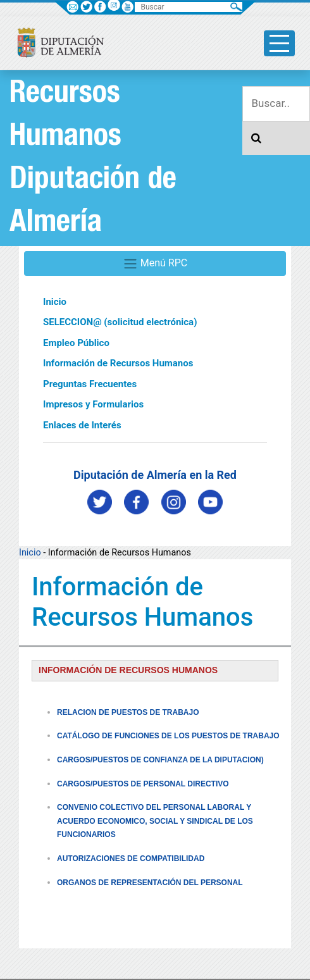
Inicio (55, 302)
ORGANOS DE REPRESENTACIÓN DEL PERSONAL (150, 883)
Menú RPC (155, 264)
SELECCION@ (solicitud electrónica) (120, 322)
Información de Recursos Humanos (118, 363)
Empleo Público (76, 343)
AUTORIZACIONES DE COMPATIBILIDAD (131, 859)
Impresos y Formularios (93, 404)
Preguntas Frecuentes (90, 384)
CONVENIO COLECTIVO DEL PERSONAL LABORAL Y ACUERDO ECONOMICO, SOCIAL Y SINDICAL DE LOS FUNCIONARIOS (155, 821)
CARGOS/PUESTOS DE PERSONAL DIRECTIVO (143, 784)
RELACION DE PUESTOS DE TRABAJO (128, 712)
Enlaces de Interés (82, 425)
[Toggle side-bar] (279, 43)
